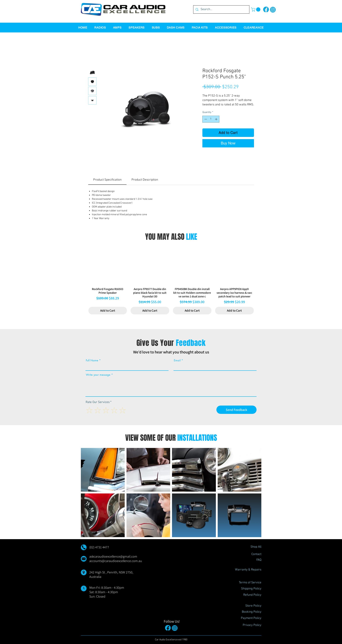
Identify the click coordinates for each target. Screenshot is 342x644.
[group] (171, 280)
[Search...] (221, 9)
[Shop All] (248, 547)
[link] (107, 180)
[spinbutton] (211, 119)
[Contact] (248, 554)
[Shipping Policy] (248, 589)
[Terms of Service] (248, 583)
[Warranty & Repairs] (248, 570)
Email (177, 360)
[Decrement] (205, 119)
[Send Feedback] (236, 410)
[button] (256, 9)
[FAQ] (248, 560)
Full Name (92, 360)
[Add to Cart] (108, 311)
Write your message (98, 375)
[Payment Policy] (248, 618)
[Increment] (216, 119)
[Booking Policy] (248, 612)
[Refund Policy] (248, 595)
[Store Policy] (248, 606)
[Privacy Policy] (248, 625)
